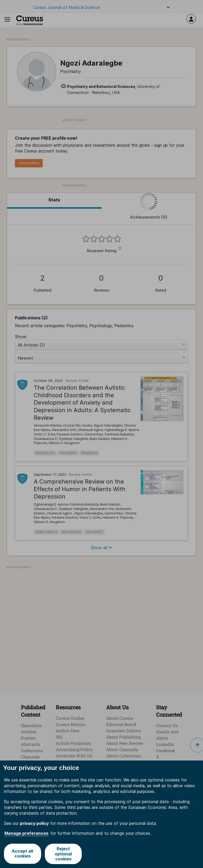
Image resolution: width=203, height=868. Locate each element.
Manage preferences (26, 833)
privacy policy (34, 823)
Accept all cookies (22, 854)
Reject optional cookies (64, 854)
